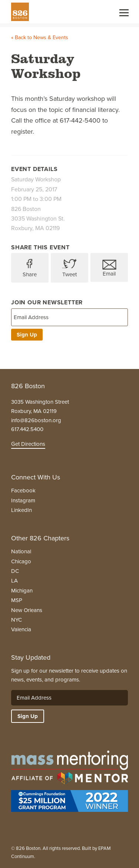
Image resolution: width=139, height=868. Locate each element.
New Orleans (27, 610)
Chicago (21, 561)
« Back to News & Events (40, 37)
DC (15, 571)
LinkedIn (21, 510)
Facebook (23, 491)
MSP (17, 600)
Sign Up (27, 335)
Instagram (23, 500)
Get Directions (28, 444)
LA (14, 581)
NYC (16, 620)
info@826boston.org (36, 420)
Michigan (22, 591)
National (21, 551)
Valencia (21, 629)
